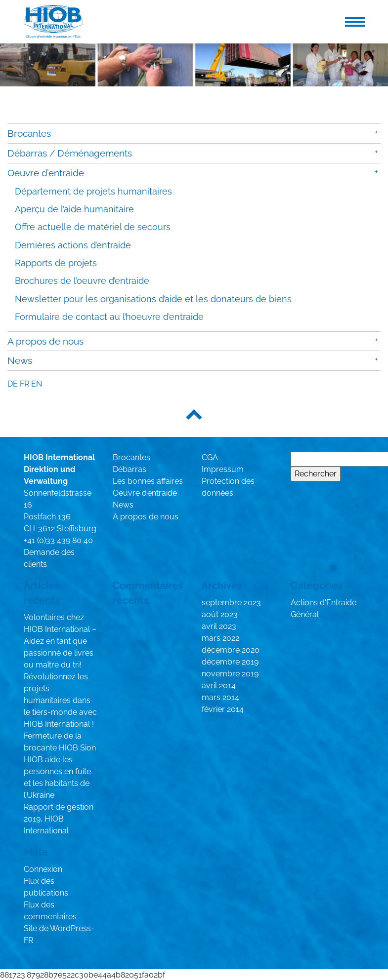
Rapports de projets (56, 263)
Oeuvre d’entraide (46, 173)
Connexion (43, 869)
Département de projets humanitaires (93, 191)
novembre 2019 (230, 674)
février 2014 (223, 709)
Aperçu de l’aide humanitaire (74, 209)
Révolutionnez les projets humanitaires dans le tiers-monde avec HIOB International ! (60, 700)
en (37, 384)
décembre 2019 (230, 662)
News (20, 360)
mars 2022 (220, 638)
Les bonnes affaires (148, 481)
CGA (210, 457)
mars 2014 (220, 697)
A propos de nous (45, 341)
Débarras (129, 469)
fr (24, 384)
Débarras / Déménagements (70, 153)
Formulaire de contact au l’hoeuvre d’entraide (109, 317)
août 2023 (220, 614)
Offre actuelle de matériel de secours (93, 227)
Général (305, 614)
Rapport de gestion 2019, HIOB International (59, 819)
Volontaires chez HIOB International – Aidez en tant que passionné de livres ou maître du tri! (60, 641)
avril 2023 (219, 626)
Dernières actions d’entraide (73, 245)
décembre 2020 (231, 650)
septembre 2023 (231, 603)
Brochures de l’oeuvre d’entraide (82, 281)
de (13, 384)
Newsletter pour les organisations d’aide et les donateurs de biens (153, 299)
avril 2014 (219, 686)
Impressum (223, 469)
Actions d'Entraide (323, 603)
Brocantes (29, 133)
